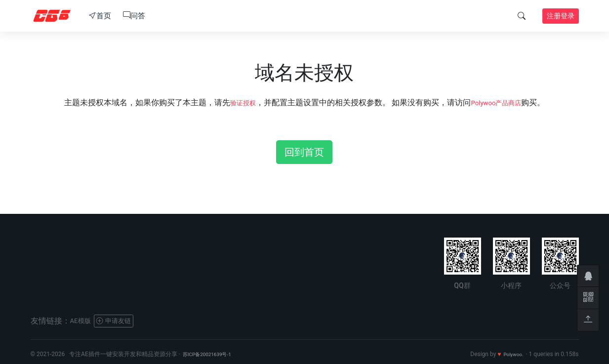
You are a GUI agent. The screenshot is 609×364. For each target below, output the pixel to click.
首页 (100, 16)
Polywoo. (511, 354)
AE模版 (83, 321)
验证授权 (237, 102)
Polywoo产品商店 (499, 102)
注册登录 (561, 16)
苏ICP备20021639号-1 (212, 354)
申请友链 (122, 321)
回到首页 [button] (304, 152)
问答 (134, 16)
